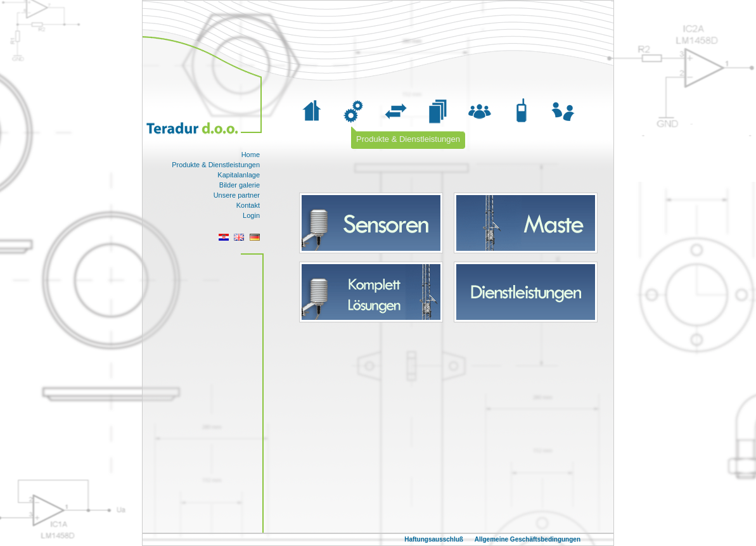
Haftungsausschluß (435, 539)
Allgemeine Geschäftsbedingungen (528, 539)
